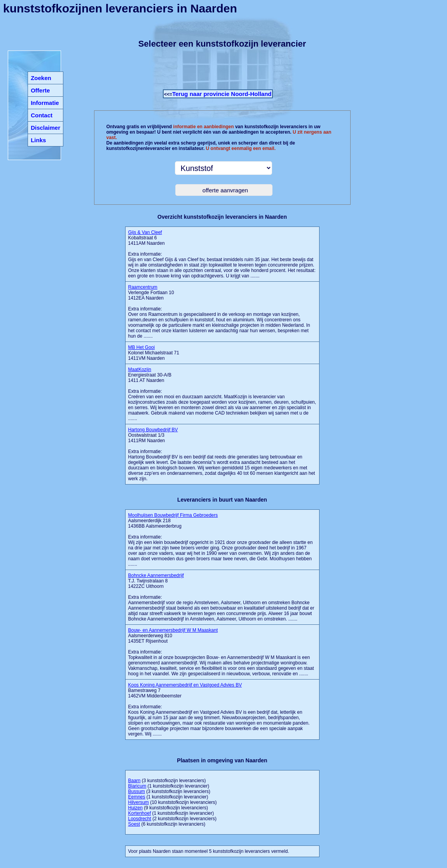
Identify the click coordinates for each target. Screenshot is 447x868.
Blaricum (137, 786)
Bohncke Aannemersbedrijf (156, 575)
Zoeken (41, 78)
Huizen (135, 808)
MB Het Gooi (142, 347)
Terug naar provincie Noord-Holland (222, 94)
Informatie (45, 103)
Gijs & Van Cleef (145, 232)
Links (38, 140)
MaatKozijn (140, 370)
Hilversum (139, 802)
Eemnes (137, 797)
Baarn (134, 781)
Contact (42, 115)
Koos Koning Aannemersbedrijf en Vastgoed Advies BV (185, 685)
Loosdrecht (140, 819)
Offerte (40, 90)
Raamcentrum (143, 287)
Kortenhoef (140, 813)
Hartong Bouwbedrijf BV (153, 430)
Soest (134, 824)
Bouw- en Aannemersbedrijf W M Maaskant (173, 630)
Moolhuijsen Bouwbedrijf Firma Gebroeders (173, 515)
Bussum (137, 791)
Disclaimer (45, 128)
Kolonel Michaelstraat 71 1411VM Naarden (154, 353)
